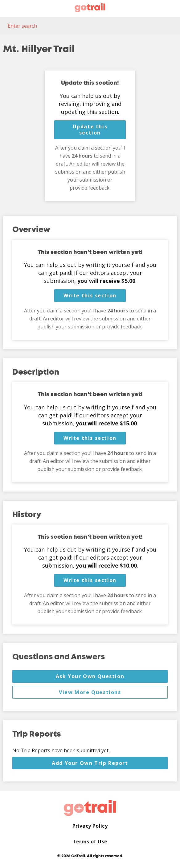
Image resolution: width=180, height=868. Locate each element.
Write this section (90, 295)
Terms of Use (90, 842)
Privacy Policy (90, 826)
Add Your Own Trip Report (90, 763)
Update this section (90, 130)
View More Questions (90, 692)
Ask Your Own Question (90, 676)
